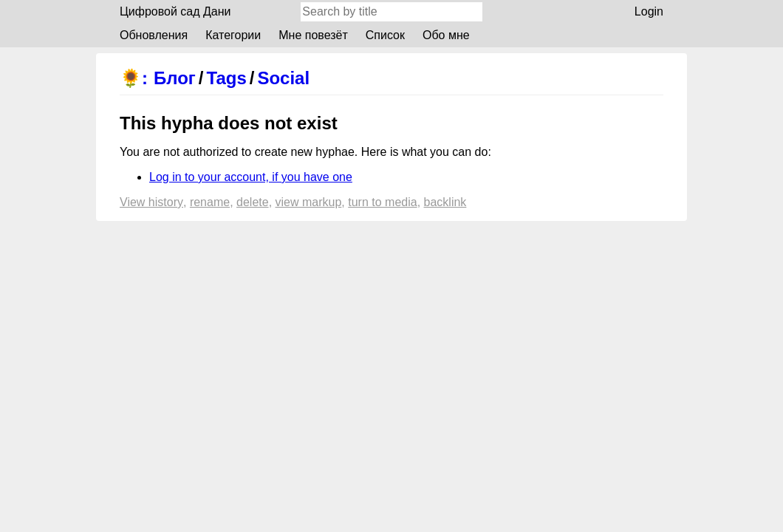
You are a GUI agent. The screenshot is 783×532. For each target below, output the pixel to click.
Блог (175, 78)
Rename (210, 202)
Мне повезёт (313, 35)
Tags (227, 78)
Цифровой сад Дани (175, 11)
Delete (253, 202)
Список (385, 35)
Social (283, 78)
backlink (445, 202)
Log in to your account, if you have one (251, 177)
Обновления (154, 35)
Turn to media (382, 202)
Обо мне (446, 35)
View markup (309, 202)
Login (649, 11)
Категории (233, 35)
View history (151, 202)
